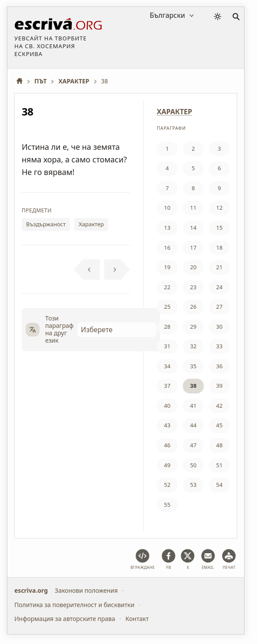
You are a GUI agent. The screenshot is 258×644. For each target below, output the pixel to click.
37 (167, 386)
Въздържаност (46, 224)
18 (220, 248)
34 (167, 366)
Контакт (137, 619)
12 (220, 208)
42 (220, 406)
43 (167, 425)
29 (193, 327)
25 (167, 307)
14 (193, 228)
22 (167, 287)
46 (167, 445)
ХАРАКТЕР (174, 112)
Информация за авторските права (65, 619)
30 (220, 327)
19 (167, 267)
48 (220, 445)
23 (193, 287)
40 (167, 406)
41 (193, 406)
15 (220, 228)
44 (193, 425)
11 (193, 208)
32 (193, 346)
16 (167, 248)
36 (220, 366)
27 (220, 307)
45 (220, 425)
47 (193, 445)
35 (193, 366)
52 (167, 485)
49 (167, 465)
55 (167, 505)
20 (193, 267)
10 (167, 208)
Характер (91, 224)
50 (193, 465)
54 (220, 485)
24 (220, 287)
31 (167, 346)
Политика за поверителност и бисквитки (74, 605)
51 (220, 465)
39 (220, 386)
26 (193, 307)
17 (193, 248)
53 (193, 485)
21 (220, 267)
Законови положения (86, 590)
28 (167, 327)
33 (220, 346)
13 (167, 228)
